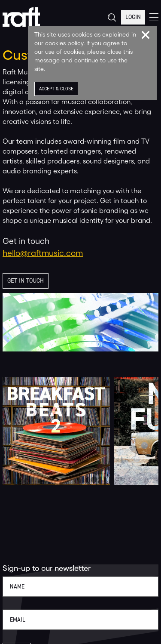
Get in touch (26, 281)
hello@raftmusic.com (43, 253)
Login (133, 17)
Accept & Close (56, 89)
